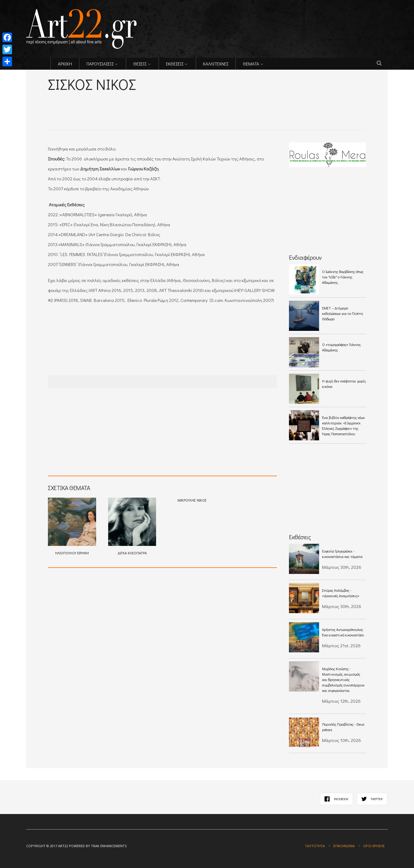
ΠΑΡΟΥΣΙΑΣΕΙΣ (100, 64)
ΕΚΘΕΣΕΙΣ (175, 64)
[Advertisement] (118, 103)
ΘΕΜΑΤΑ (251, 64)
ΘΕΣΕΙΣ (140, 64)
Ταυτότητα (315, 846)
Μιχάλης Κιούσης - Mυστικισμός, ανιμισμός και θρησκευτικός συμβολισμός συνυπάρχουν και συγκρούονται (343, 680)
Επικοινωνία (344, 846)
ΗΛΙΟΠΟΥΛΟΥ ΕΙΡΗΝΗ (72, 526)
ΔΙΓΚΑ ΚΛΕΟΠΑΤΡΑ (132, 526)
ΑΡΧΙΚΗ (65, 64)
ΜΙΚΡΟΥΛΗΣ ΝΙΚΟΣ (192, 500)
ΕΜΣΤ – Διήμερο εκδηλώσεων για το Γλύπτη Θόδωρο (343, 313)
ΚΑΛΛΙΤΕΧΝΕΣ (216, 64)
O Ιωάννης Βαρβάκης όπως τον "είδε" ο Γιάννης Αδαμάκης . (343, 277)
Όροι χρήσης (374, 846)
